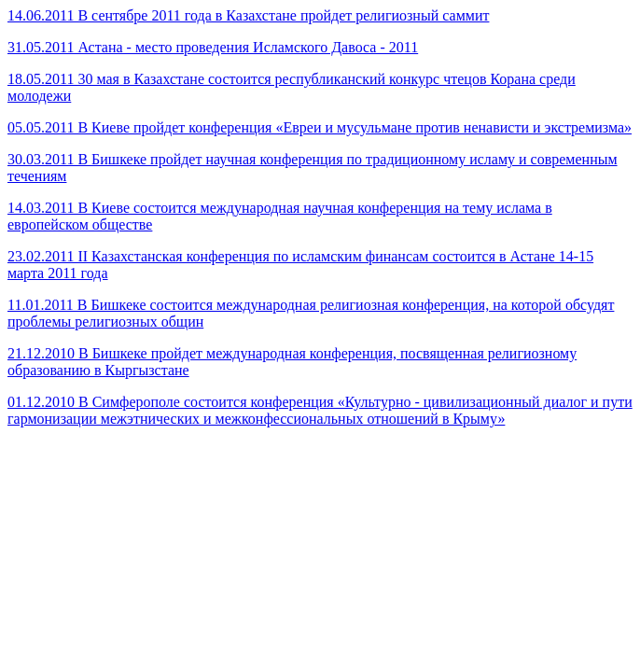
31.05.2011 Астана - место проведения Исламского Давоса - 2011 (213, 47)
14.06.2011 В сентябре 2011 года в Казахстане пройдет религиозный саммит (248, 15)
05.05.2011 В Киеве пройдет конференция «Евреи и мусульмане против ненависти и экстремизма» (320, 127)
